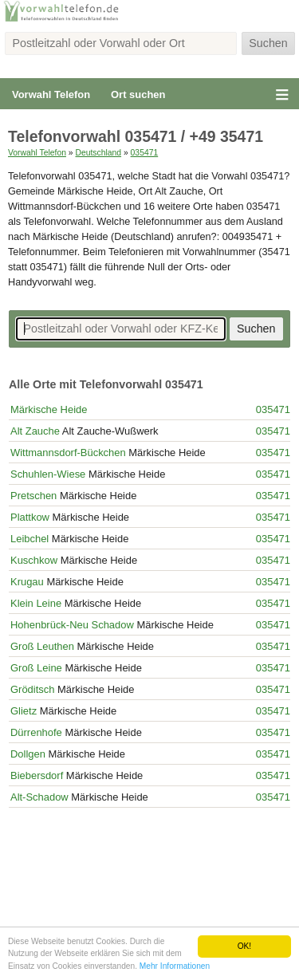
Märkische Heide (49, 409)
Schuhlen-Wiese (48, 474)
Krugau (27, 582)
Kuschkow (34, 560)
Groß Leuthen (42, 646)
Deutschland (98, 153)
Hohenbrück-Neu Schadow (72, 625)
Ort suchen (138, 94)
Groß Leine (36, 668)
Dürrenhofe (36, 732)
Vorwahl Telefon (51, 94)
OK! (245, 946)
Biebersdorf (37, 775)
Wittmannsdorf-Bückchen (68, 453)
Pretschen (33, 496)
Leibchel (30, 539)
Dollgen (28, 754)
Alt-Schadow (39, 797)
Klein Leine (36, 603)
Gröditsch (32, 689)
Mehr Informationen (175, 966)
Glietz (24, 711)
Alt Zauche (35, 431)
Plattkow (30, 517)
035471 (145, 153)
